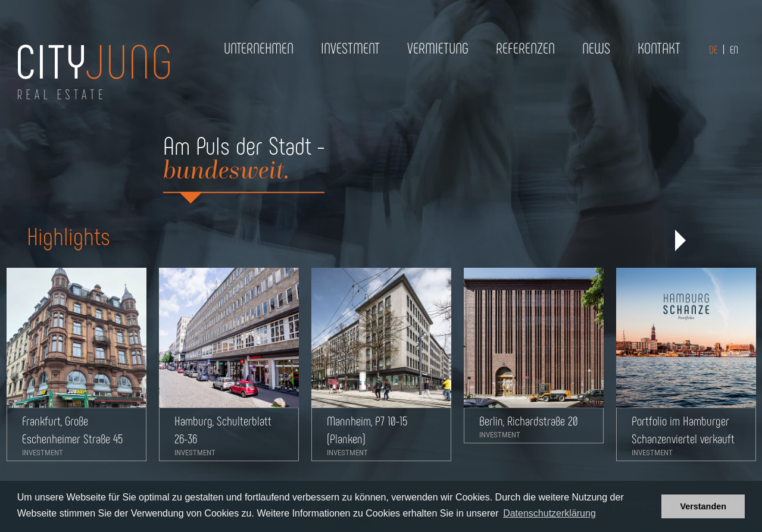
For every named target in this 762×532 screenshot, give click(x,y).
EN (734, 49)
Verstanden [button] (703, 506)
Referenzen (525, 48)
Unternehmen (259, 48)
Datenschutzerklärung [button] (549, 513)
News (596, 48)
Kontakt (659, 48)
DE (713, 49)
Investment (350, 48)
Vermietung (438, 48)
